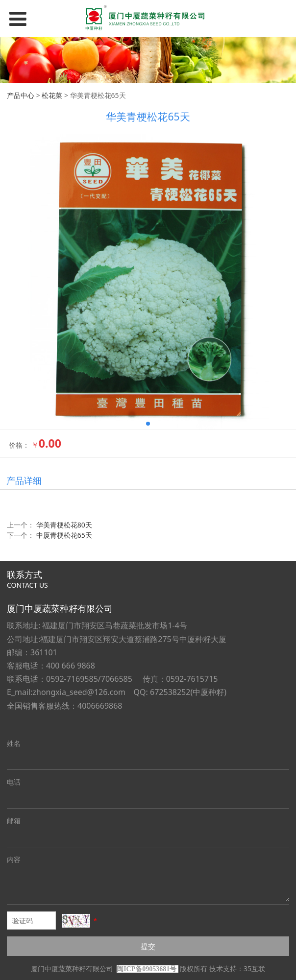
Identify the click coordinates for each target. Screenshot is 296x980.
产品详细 (24, 480)
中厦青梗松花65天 (64, 535)
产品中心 (21, 95)
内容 (14, 859)
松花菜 (52, 95)
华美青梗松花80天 (64, 525)
